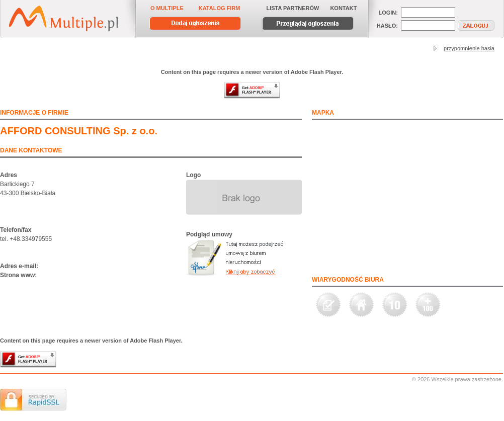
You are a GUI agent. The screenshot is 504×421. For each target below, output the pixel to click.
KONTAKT (343, 8)
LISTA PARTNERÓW (293, 8)
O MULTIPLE (167, 8)
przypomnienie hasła (469, 48)
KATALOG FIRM (220, 8)
